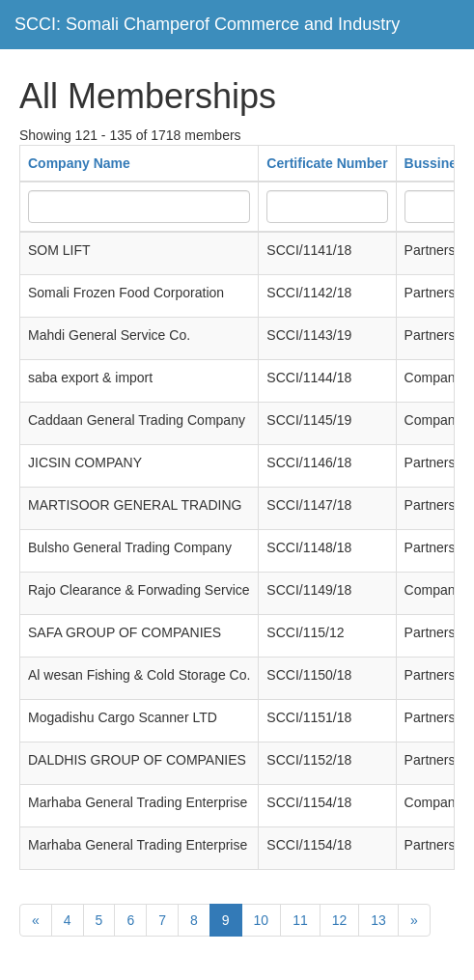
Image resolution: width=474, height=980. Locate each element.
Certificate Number (327, 163)
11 (300, 920)
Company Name (79, 163)
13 (378, 920)
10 (262, 920)
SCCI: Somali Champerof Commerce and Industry (207, 24)
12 (340, 920)
